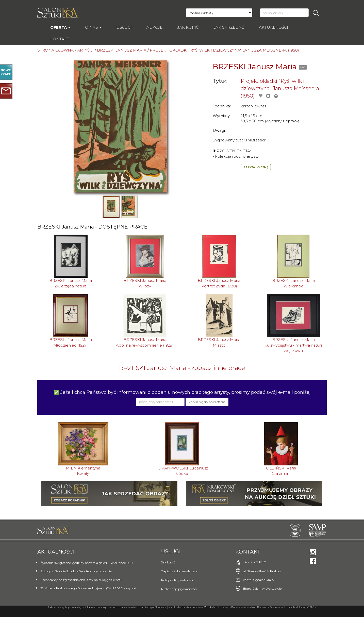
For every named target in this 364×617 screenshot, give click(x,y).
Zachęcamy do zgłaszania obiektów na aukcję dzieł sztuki (83, 580)
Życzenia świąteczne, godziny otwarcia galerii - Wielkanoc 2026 (87, 563)
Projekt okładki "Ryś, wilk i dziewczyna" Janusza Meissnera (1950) (280, 88)
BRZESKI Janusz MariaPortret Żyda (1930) (219, 283)
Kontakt (60, 39)
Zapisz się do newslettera (179, 571)
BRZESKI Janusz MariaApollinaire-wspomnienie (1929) (145, 342)
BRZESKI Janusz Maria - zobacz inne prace (182, 368)
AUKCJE (154, 27)
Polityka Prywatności (177, 580)
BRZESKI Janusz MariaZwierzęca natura (71, 283)
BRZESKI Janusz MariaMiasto (219, 342)
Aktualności (274, 27)
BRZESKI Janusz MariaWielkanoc (293, 283)
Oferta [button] (60, 27)
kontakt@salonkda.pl (259, 580)
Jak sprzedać (229, 27)
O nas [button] (93, 27)
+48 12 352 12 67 (254, 562)
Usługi (124, 27)
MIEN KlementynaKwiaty (83, 471)
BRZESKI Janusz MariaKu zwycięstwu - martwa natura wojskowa (293, 345)
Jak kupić (188, 27)
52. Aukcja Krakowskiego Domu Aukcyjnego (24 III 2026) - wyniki (88, 588)
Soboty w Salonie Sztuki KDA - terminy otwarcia (76, 571)
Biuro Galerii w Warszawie (262, 588)
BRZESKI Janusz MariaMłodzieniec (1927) (71, 342)
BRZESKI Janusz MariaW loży (145, 283)
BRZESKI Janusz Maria (255, 67)
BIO (303, 67)
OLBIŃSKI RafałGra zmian (281, 471)
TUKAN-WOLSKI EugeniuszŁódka (182, 471)
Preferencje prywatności (179, 589)
